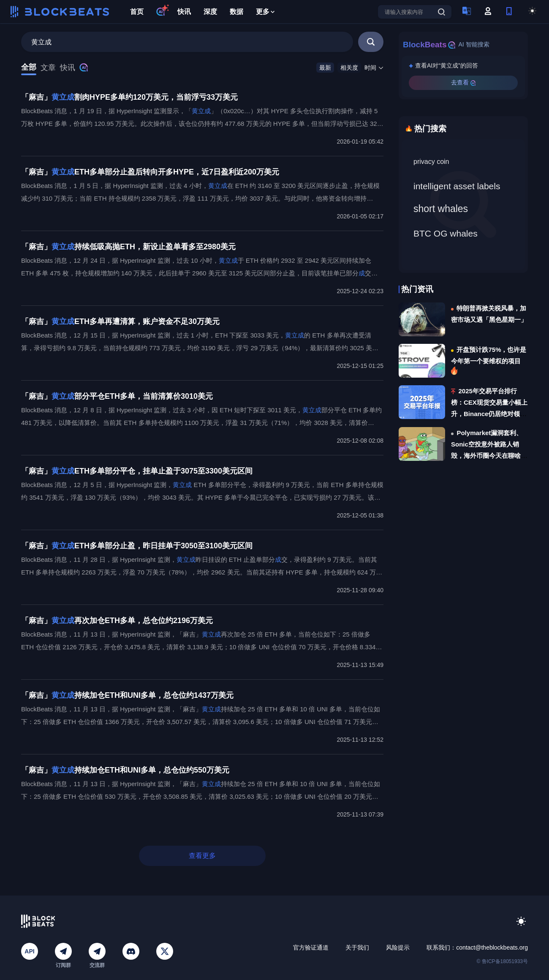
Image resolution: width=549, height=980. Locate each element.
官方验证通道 (311, 947)
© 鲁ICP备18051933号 (502, 961)
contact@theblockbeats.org (492, 947)
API (29, 951)
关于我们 (357, 947)
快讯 (184, 12)
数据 (236, 12)
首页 (137, 12)
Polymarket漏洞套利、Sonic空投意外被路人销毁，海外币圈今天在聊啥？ (489, 444)
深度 (210, 12)
